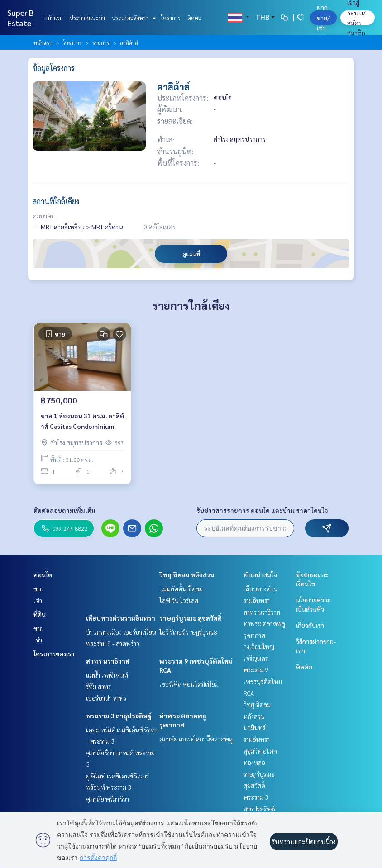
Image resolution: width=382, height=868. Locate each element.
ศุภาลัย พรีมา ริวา (107, 799)
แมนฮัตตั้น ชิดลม (181, 588)
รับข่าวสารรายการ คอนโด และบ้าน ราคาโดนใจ (262, 510)
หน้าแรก (53, 18)
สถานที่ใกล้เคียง (56, 201)
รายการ (101, 43)
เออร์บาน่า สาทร (106, 698)
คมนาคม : (45, 216)
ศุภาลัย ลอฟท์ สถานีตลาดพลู (196, 739)
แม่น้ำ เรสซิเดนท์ (107, 675)
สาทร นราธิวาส (108, 661)
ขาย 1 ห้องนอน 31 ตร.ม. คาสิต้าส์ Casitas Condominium (82, 421)
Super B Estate (21, 18)
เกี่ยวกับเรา (310, 625)
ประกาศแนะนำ (87, 18)
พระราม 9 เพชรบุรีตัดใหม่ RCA (263, 681)
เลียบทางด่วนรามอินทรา (121, 618)
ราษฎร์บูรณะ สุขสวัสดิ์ (191, 618)
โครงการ (171, 18)
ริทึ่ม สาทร (98, 686)
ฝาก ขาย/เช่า (323, 17)
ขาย (38, 588)
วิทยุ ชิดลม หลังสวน (187, 574)
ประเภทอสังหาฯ (133, 18)
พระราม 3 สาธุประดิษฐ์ (119, 716)
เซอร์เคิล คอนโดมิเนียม (189, 684)
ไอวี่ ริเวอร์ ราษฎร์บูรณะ (188, 632)
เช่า (38, 600)
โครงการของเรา (54, 654)
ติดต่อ (194, 18)
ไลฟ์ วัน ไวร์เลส (179, 600)
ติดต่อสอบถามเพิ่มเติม (64, 510)
